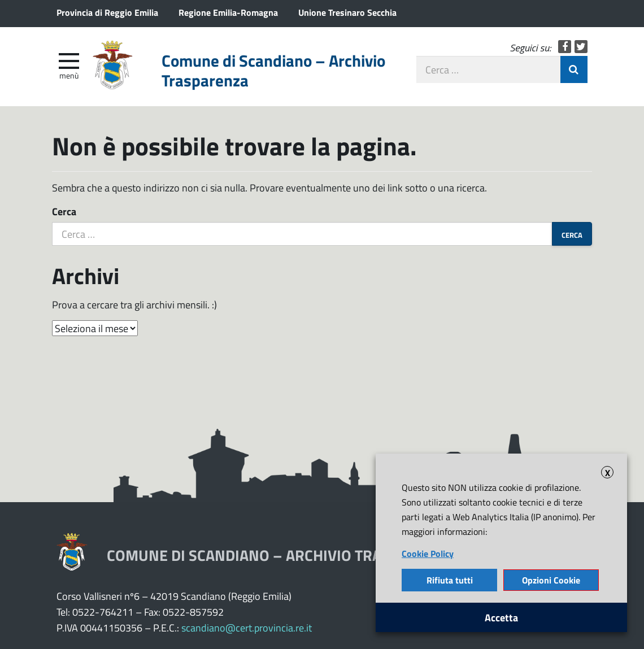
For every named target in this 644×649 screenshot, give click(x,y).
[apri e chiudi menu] (69, 60)
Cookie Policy (428, 553)
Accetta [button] (501, 617)
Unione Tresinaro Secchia (347, 12)
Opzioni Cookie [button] (551, 580)
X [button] (608, 472)
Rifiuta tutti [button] (450, 580)
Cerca (64, 211)
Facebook (565, 47)
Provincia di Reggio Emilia (107, 12)
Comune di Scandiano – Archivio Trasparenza (273, 70)
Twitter (581, 47)
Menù (69, 75)
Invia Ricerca (574, 69)
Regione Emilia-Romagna (228, 12)
